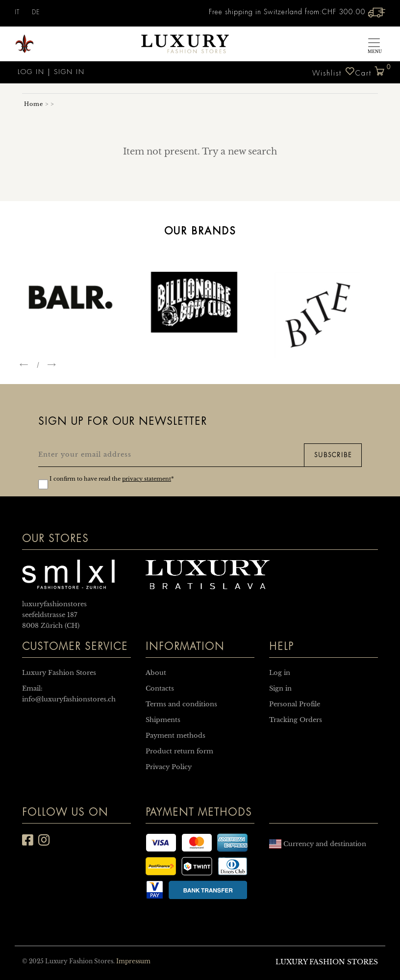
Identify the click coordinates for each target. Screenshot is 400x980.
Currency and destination (318, 844)
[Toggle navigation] (374, 44)
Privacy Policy (169, 767)
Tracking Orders (296, 720)
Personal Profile (295, 704)
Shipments (163, 720)
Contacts (160, 688)
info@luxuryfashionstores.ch (69, 699)
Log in (30, 72)
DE (36, 12)
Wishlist (334, 71)
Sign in (69, 72)
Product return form (179, 751)
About (156, 673)
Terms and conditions (181, 704)
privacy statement (147, 479)
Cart (370, 69)
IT (17, 12)
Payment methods (175, 735)
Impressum (133, 961)
